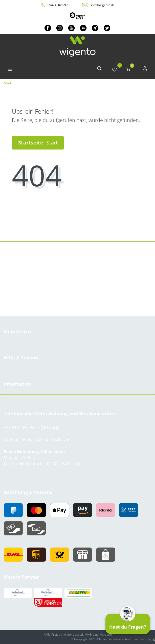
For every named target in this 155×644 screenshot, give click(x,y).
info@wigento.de (103, 5)
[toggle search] (99, 70)
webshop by (142, 639)
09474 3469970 (59, 5)
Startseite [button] (38, 143)
